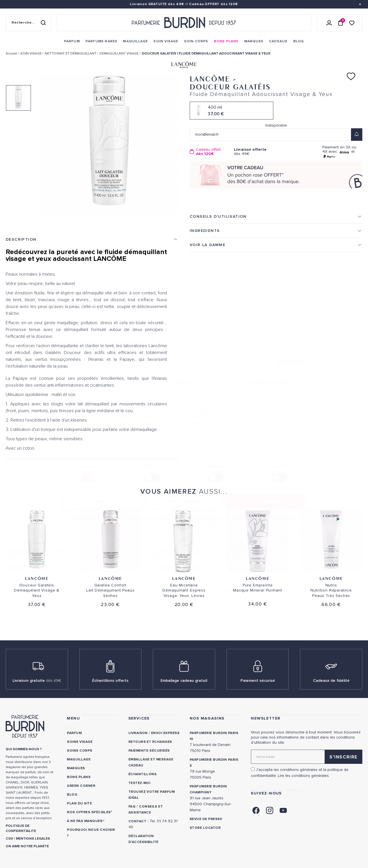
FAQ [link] (132, 807)
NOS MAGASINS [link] (207, 718)
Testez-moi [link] (139, 783)
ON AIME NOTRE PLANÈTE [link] (27, 846)
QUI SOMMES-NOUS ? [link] (24, 749)
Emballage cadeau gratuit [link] (184, 681)
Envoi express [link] (165, 733)
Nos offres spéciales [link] (89, 812)
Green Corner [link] (81, 786)
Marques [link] (76, 768)
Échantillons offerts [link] (110, 681)
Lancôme (37, 578)
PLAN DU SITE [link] (79, 803)
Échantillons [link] (143, 774)
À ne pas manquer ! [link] (86, 821)
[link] (72, 41)
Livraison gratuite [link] (37, 681)
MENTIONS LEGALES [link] (33, 839)
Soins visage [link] (80, 742)
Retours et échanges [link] (150, 742)
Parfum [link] (74, 733)
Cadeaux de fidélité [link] (331, 681)
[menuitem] (72, 41)
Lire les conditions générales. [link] (304, 776)
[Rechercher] (43, 23)
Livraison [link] (138, 733)
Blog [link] (72, 795)
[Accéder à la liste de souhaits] (352, 23)
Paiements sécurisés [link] (149, 751)
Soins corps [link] (80, 751)
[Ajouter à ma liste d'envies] (351, 76)
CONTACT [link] (137, 821)
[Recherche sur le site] (28, 23)
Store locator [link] (205, 828)
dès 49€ (254, 152)
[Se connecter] (329, 23)
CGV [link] (9, 839)
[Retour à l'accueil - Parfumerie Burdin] (184, 23)
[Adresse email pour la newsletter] (307, 757)
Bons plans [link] (79, 777)
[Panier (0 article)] (340, 23)
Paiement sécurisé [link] (258, 681)
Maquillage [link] (79, 759)
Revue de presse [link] (206, 819)
